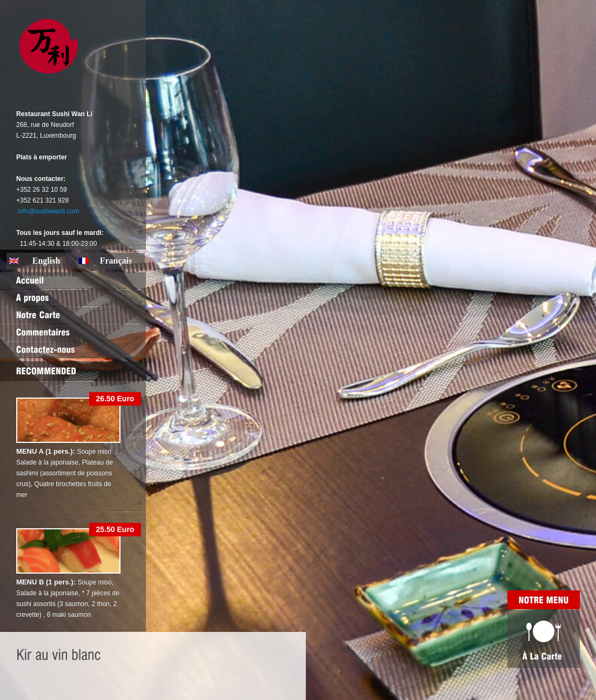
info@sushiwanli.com (48, 211)
